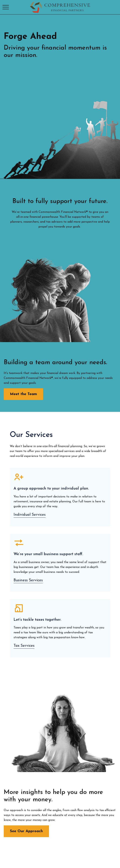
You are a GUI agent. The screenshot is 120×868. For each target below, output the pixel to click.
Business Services (28, 580)
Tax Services (24, 646)
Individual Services (30, 515)
